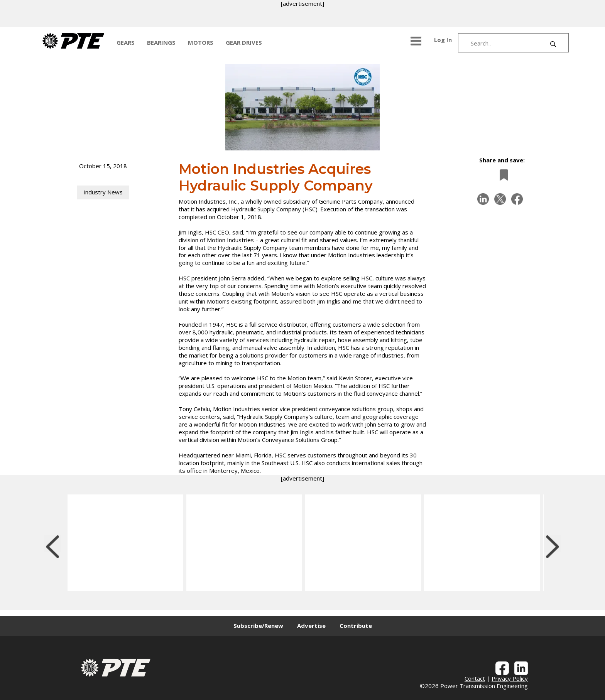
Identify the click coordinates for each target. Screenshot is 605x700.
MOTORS (201, 42)
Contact (475, 678)
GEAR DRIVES (244, 42)
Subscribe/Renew (258, 626)
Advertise (311, 626)
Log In (443, 40)
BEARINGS (161, 42)
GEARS (126, 42)
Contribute (356, 626)
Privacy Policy (510, 678)
